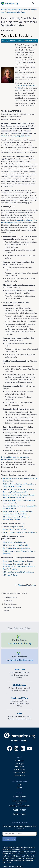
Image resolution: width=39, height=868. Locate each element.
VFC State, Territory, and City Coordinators (18, 572)
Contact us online (20, 797)
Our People (20, 764)
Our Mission (19, 761)
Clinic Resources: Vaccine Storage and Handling (20, 532)
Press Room (20, 767)
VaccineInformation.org (20, 642)
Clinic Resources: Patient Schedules (16, 545)
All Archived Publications (26, 585)
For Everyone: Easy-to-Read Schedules (17, 548)
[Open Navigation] (36, 3)
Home (3, 9)
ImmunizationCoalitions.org (19, 658)
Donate (19, 787)
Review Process (20, 769)
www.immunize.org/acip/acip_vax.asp (16, 136)
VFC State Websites (10, 575)
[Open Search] (33, 3)
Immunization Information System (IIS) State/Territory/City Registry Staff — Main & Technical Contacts (19, 566)
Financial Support (10, 604)
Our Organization (10, 597)
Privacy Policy (20, 775)
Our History (8, 601)
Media (6, 611)
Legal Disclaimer (20, 772)
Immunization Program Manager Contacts (18, 561)
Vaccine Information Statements (15, 542)
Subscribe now (9, 839)
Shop (20, 784)
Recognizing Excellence (13, 607)
